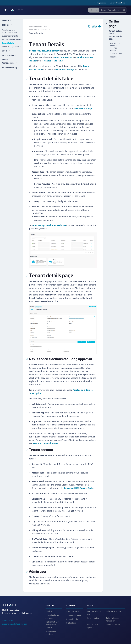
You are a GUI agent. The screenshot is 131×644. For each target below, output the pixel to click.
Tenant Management (12, 46)
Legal (90, 605)
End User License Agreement (94, 613)
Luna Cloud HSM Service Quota (79, 488)
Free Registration (99, 3)
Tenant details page (116, 38)
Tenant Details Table (53, 61)
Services (50, 605)
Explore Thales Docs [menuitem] (117, 3)
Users (6, 50)
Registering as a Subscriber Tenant (9, 31)
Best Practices (9, 55)
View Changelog (73, 611)
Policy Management (10, 61)
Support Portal (72, 619)
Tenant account (116, 54)
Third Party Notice (114, 611)
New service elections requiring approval (115, 47)
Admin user (114, 57)
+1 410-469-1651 (8, 620)
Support (71, 605)
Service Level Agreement (93, 626)
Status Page (71, 623)
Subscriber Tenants (10, 36)
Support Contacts (74, 615)
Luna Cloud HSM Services (52, 616)
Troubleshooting (10, 67)
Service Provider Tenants (12, 39)
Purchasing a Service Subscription (50, 225)
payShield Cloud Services (52, 632)
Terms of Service (113, 624)
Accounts (6, 20)
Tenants (7, 25)
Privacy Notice (93, 618)
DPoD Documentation (38, 26)
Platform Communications (45, 443)
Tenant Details (8, 43)
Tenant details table (116, 32)
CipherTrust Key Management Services (52, 624)
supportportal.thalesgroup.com (15, 624)
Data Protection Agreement (113, 619)
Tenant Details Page (65, 69)
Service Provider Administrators (45, 51)
